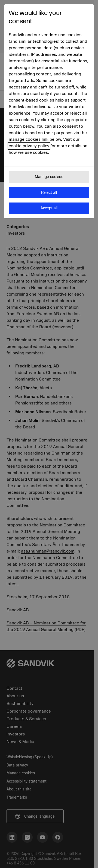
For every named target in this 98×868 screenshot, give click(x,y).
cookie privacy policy (29, 146)
